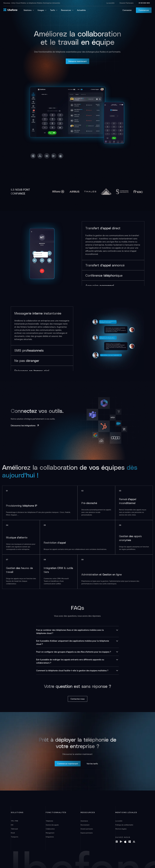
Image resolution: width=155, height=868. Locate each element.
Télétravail (14, 829)
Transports (15, 837)
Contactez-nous (78, 699)
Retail (13, 833)
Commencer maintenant (68, 764)
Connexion (127, 10)
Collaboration (50, 829)
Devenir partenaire (87, 829)
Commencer (144, 10)
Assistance (84, 821)
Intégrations (50, 837)
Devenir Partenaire (127, 3)
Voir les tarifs (92, 764)
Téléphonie (49, 821)
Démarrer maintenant (77, 61)
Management (50, 833)
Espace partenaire (87, 833)
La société (110, 3)
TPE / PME (14, 821)
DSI (12, 825)
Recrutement (85, 825)
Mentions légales (121, 829)
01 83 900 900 (144, 3)
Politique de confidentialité (124, 825)
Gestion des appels (52, 825)
